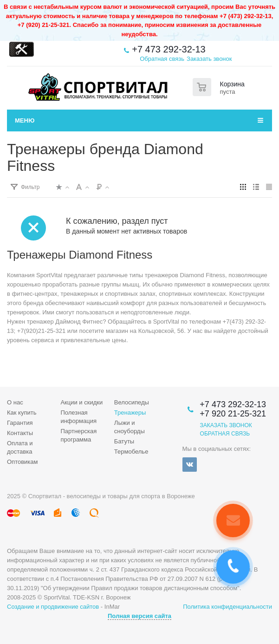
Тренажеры (130, 413)
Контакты (20, 433)
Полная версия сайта (139, 616)
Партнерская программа (78, 435)
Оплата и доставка (20, 447)
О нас (15, 402)
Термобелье (131, 452)
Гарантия (20, 423)
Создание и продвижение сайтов (53, 607)
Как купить (22, 413)
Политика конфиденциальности (227, 607)
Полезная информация (78, 417)
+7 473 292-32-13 (169, 49)
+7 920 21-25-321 (233, 414)
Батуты (124, 441)
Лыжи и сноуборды (130, 427)
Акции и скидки (81, 402)
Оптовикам (23, 462)
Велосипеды (132, 402)
